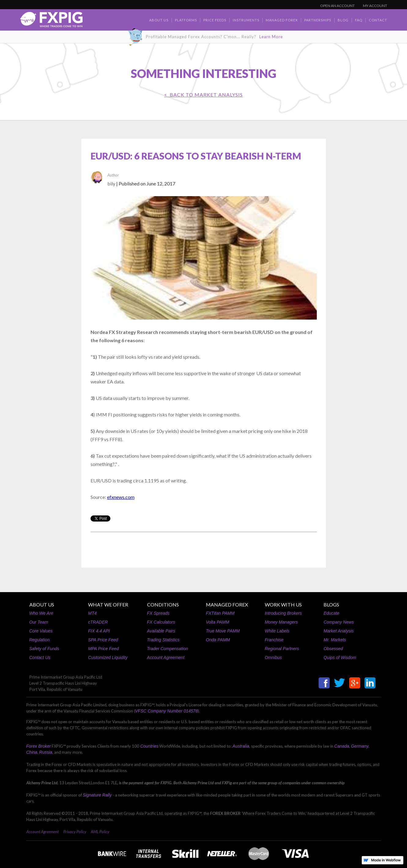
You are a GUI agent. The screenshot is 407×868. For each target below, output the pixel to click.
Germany (360, 746)
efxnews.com (121, 497)
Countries (149, 746)
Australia (241, 746)
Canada (342, 746)
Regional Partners (282, 649)
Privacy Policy (75, 832)
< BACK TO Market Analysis (203, 95)
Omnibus (273, 657)
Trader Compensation (168, 649)
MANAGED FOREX (227, 604)
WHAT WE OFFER (108, 604)
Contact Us (40, 657)
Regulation (40, 640)
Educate (331, 613)
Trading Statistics (163, 640)
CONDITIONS (163, 604)
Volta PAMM (217, 622)
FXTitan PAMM (220, 613)
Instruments (246, 20)
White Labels (277, 631)
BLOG (343, 20)
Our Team (39, 622)
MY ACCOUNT (375, 6)
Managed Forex (282, 20)
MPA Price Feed (103, 649)
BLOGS (331, 604)
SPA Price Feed (103, 640)
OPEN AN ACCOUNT (337, 6)
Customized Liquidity (108, 657)
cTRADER (98, 622)
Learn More (271, 37)
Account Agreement (166, 657)
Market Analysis (339, 631)
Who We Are (41, 613)
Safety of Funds (44, 649)
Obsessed (333, 649)
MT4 (92, 613)
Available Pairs (161, 631)
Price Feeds (215, 20)
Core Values (41, 631)
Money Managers (281, 622)
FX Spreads (158, 613)
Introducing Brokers (283, 613)
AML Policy (100, 832)
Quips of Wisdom (340, 657)
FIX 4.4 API (99, 631)
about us (159, 20)
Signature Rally (97, 795)
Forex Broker (39, 746)
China (32, 752)
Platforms (186, 20)
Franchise (274, 640)
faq (359, 20)
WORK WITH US (283, 604)
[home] (51, 21)
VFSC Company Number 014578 (166, 711)
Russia (46, 752)
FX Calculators (161, 622)
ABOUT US (42, 604)
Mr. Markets (335, 640)
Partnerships (318, 20)
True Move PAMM (223, 631)
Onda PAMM (218, 640)
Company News (339, 622)
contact (378, 20)
